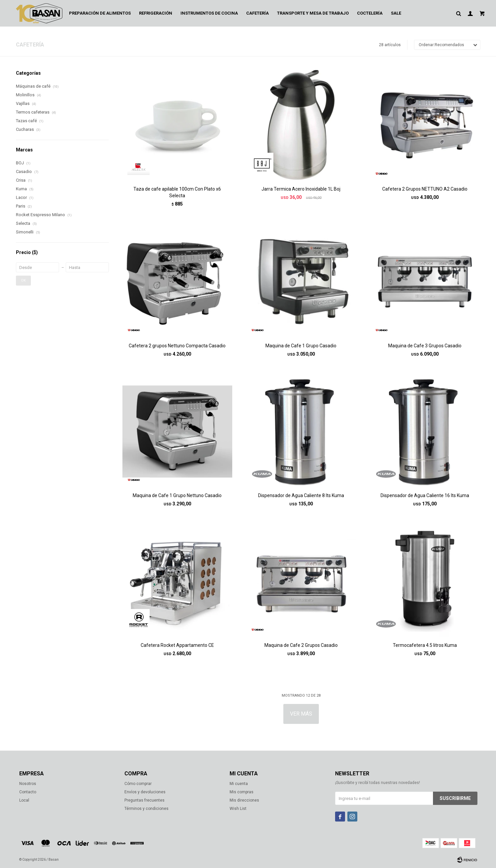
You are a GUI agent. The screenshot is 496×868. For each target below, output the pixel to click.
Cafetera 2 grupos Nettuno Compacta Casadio (177, 346)
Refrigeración (156, 13)
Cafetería (257, 13)
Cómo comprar (138, 784)
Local (24, 800)
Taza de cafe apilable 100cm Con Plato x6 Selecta (177, 192)
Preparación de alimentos (100, 13)
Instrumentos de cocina (209, 13)
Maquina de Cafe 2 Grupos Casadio (301, 645)
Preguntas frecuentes (144, 800)
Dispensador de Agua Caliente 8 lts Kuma (301, 495)
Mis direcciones (244, 800)
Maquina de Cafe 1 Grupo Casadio (301, 346)
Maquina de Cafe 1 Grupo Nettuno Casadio (177, 495)
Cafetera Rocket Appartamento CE (177, 645)
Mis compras (242, 792)
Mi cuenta (239, 784)
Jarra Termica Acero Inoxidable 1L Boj (301, 189)
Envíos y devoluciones (145, 792)
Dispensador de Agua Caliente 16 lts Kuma (425, 495)
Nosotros (28, 784)
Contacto (28, 792)
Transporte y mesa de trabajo (313, 13)
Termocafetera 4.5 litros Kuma (425, 645)
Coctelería (370, 13)
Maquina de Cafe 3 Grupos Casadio (425, 346)
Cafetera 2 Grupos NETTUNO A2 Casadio (425, 189)
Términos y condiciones (146, 809)
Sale (396, 13)
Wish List (238, 809)
